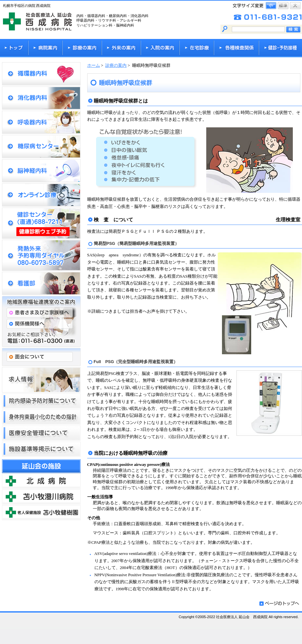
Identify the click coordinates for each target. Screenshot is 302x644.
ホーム (94, 65)
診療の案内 (116, 65)
